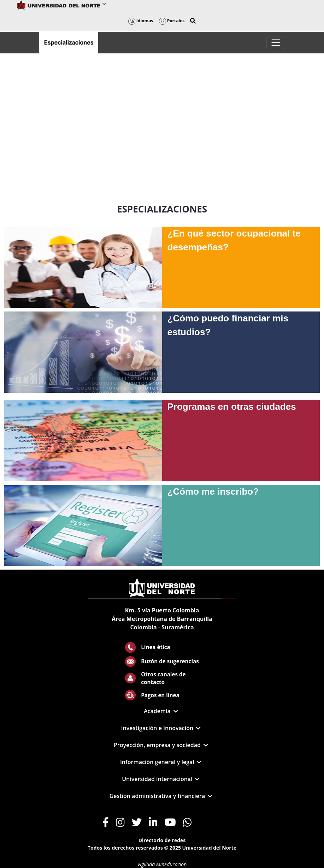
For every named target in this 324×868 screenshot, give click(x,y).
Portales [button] (172, 21)
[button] (193, 21)
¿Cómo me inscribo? (213, 491)
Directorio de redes (162, 840)
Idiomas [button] (141, 21)
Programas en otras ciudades (232, 407)
